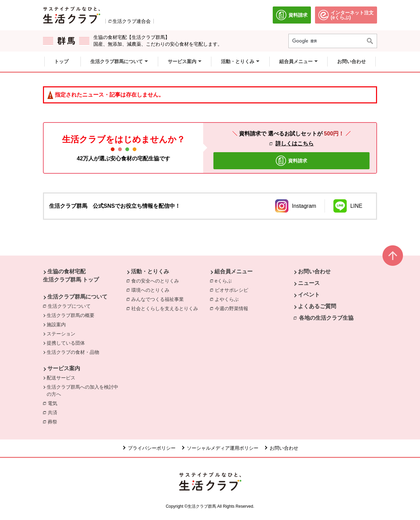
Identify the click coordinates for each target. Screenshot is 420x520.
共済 (54, 412)
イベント (309, 295)
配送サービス (61, 378)
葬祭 (54, 421)
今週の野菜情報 (233, 308)
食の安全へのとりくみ (157, 280)
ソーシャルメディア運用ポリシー (223, 448)
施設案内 (56, 324)
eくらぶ (225, 280)
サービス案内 (64, 368)
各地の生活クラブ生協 (326, 318)
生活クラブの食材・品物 (73, 352)
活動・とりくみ (150, 271)
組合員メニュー (234, 271)
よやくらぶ (228, 299)
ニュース (309, 283)
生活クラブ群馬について (77, 297)
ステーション (61, 334)
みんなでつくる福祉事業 (159, 299)
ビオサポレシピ (233, 290)
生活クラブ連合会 (132, 21)
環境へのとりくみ (152, 290)
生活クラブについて (69, 306)
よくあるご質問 (317, 306)
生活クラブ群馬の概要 (71, 315)
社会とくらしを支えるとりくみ (166, 308)
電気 (54, 403)
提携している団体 (66, 343)
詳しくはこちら (295, 143)
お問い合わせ (314, 271)
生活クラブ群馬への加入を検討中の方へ (82, 391)
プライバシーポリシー (152, 448)
